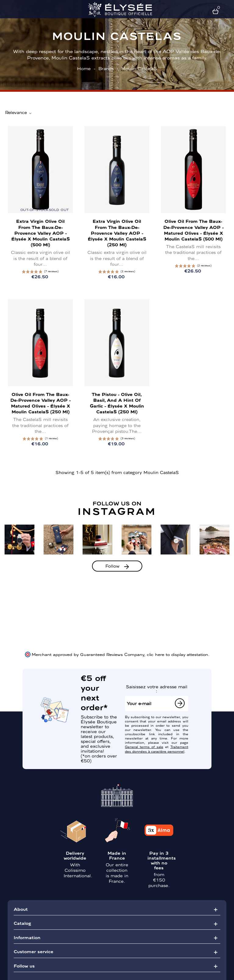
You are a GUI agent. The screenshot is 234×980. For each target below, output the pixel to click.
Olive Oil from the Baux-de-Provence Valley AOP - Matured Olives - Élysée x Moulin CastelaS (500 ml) (193, 230)
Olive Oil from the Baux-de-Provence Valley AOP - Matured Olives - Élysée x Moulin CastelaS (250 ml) (41, 403)
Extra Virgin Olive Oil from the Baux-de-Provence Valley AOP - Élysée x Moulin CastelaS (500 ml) (41, 233)
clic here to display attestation (177, 654)
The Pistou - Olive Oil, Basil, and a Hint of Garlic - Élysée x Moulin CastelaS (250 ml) (117, 403)
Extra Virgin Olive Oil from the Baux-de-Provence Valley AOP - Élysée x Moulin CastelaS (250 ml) (117, 233)
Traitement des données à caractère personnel (157, 749)
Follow (112, 566)
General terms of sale (144, 747)
